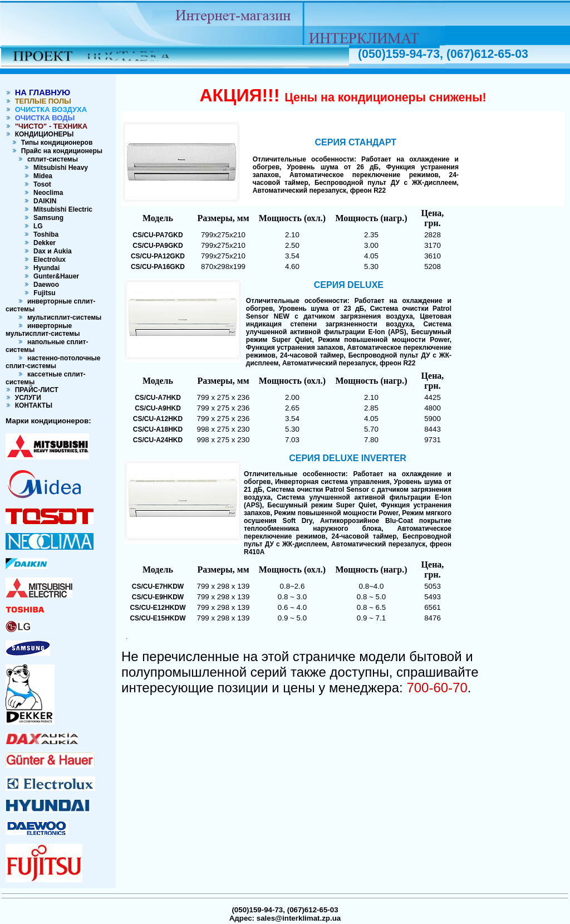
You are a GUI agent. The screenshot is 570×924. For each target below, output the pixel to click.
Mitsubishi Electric (61, 209)
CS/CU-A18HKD (158, 429)
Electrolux (48, 260)
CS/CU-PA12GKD (158, 256)
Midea (41, 176)
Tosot (40, 184)
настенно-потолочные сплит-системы (53, 362)
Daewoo (44, 285)
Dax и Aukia (50, 251)
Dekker (43, 243)
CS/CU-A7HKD (158, 398)
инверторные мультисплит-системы (43, 330)
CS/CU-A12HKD (158, 419)
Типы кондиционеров (55, 143)
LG (36, 226)
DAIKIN (43, 201)
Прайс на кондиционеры (60, 151)
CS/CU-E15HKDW (158, 618)
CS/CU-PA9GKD (158, 246)
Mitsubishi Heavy (59, 168)
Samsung (46, 218)
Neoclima (46, 193)
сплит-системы (51, 159)
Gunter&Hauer (54, 276)
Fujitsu (44, 293)
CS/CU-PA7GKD (158, 235)
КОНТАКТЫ (32, 405)
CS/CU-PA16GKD (158, 267)
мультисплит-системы (62, 317)
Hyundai (45, 268)
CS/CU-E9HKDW (158, 597)
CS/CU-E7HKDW (158, 586)
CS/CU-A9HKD (158, 408)
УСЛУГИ (26, 398)
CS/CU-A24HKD (158, 440)
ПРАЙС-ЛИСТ (35, 390)
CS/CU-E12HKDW (158, 608)
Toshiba (44, 234)
